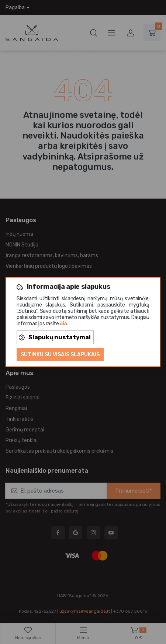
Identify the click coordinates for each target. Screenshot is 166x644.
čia (63, 324)
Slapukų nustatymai (55, 337)
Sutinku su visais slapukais (60, 355)
